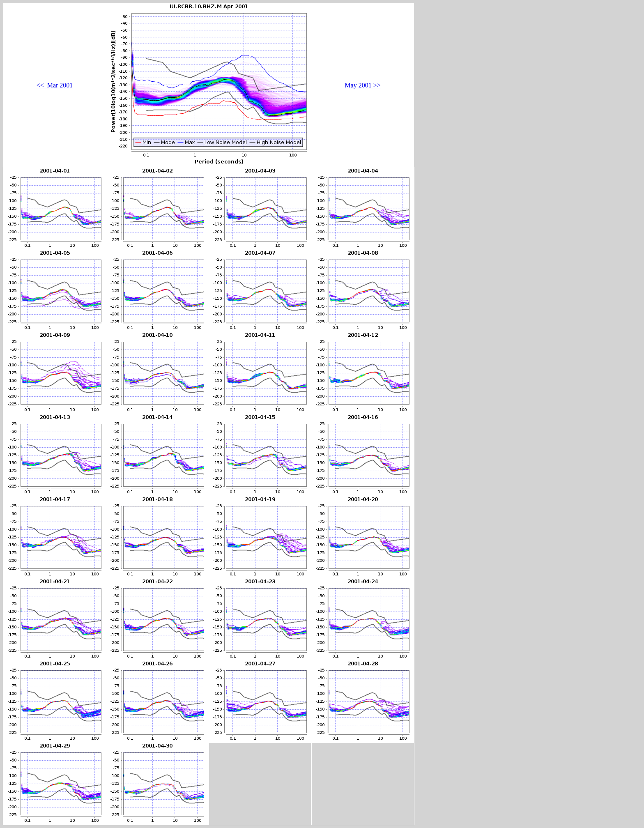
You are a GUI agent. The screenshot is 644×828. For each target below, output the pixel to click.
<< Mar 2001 (55, 85)
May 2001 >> (362, 85)
